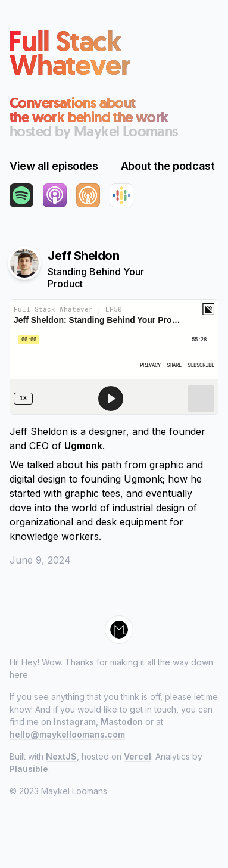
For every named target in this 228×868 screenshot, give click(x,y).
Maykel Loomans (126, 131)
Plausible (29, 769)
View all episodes (54, 166)
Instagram (75, 722)
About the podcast (168, 166)
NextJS (61, 756)
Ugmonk (83, 446)
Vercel (138, 756)
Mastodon (122, 722)
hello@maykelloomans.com (67, 734)
